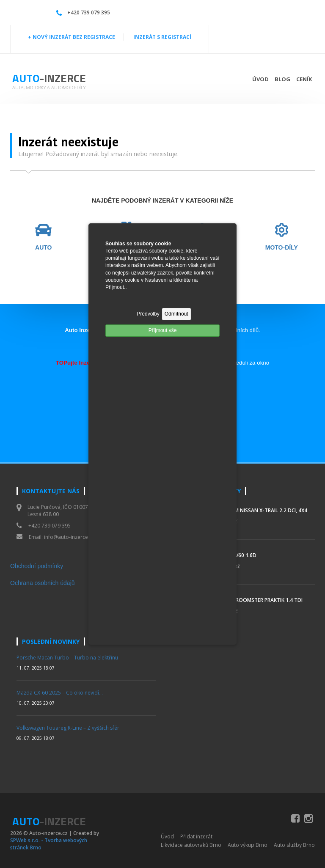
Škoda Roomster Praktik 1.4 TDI (260, 600)
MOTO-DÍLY (282, 248)
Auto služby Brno (294, 845)
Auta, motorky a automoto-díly (49, 87)
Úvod (260, 79)
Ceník (304, 79)
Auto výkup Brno (248, 845)
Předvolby (148, 314)
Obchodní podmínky (37, 566)
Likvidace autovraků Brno (191, 845)
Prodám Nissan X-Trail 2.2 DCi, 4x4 (262, 510)
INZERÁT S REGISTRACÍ (162, 37)
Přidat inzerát (196, 836)
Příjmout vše (163, 330)
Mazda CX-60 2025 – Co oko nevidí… (60, 693)
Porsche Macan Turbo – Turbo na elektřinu (67, 658)
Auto (49, 78)
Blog (282, 79)
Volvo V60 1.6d (237, 555)
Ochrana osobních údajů (43, 583)
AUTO (43, 248)
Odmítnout (176, 314)
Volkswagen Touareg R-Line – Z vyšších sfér (68, 728)
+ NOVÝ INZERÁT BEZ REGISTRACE (72, 37)
